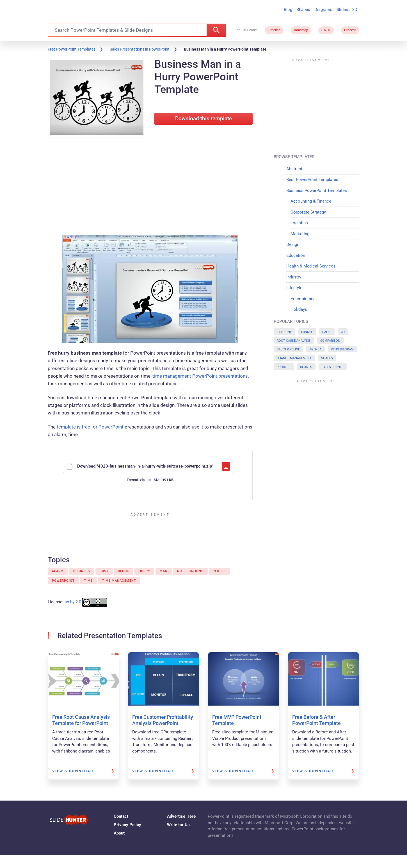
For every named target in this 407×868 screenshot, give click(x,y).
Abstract (294, 169)
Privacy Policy (127, 825)
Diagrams (323, 10)
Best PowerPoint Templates (312, 180)
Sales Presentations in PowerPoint (140, 49)
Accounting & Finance (311, 201)
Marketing (300, 234)
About (119, 833)
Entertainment (304, 299)
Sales (327, 332)
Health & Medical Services (311, 266)
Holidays (299, 309)
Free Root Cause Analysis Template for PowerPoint (81, 720)
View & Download (73, 771)
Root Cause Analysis (294, 341)
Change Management (294, 358)
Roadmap (301, 30)
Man (164, 571)
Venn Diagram (342, 349)
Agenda (315, 349)
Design (293, 244)
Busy (104, 571)
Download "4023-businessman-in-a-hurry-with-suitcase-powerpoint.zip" (148, 466)
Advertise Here (181, 816)
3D (355, 10)
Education (296, 255)
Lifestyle (294, 288)
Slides (342, 10)
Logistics (299, 223)
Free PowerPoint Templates (72, 49)
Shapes (303, 10)
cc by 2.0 (73, 602)
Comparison (330, 341)
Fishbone (284, 332)
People (219, 571)
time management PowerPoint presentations (200, 376)
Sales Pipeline (288, 349)
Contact (121, 816)
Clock (124, 571)
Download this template (203, 119)
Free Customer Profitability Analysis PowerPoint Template (163, 723)
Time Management (119, 581)
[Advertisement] (150, 187)
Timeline (274, 30)
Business (82, 571)
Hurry (144, 571)
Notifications (190, 571)
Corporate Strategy (308, 212)
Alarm (58, 571)
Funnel (307, 332)
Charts (306, 367)
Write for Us (178, 825)
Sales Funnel (332, 367)
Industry (294, 277)
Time (88, 581)
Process (350, 30)
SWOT (326, 30)
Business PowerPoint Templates (317, 191)
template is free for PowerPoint (90, 427)
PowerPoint (63, 581)
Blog (288, 10)
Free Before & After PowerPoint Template (316, 720)
